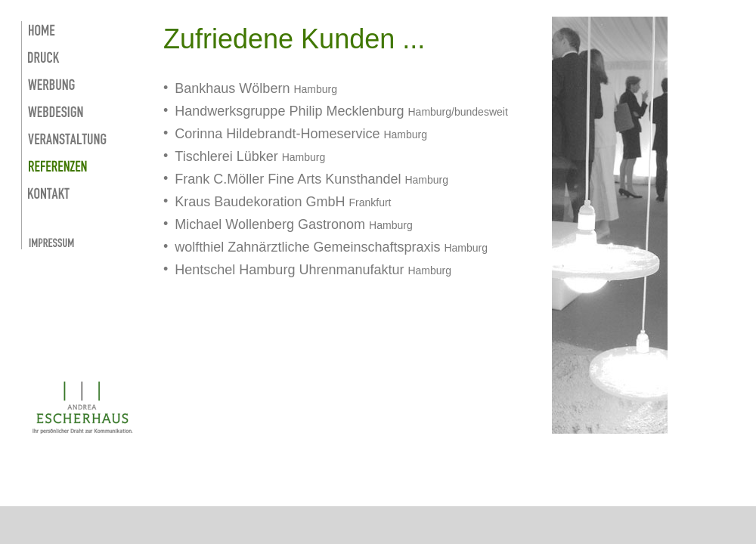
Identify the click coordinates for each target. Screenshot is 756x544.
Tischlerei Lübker (228, 156)
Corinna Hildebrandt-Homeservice (277, 134)
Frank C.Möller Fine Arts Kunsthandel (288, 179)
